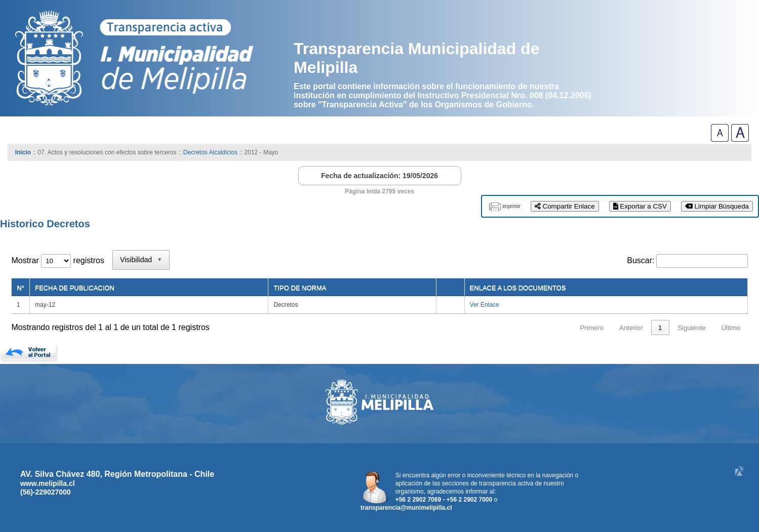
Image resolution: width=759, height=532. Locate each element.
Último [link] (731, 328)
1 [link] (660, 328)
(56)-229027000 (46, 492)
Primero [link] (592, 328)
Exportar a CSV (640, 206)
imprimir (511, 206)
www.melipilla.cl (48, 483)
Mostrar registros (57, 260)
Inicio (23, 152)
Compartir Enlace (565, 206)
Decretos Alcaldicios (211, 152)
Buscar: (641, 260)
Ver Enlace (485, 305)
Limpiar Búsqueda (717, 206)
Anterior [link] (631, 328)
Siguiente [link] (692, 328)
